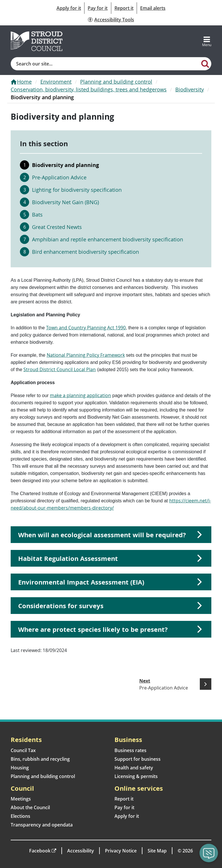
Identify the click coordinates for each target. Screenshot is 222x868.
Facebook (40, 851)
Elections (20, 816)
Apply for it (69, 8)
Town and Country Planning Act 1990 (86, 328)
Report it (124, 8)
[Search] (205, 63)
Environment (56, 82)
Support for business (138, 759)
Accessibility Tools (114, 20)
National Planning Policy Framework (86, 355)
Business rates (130, 750)
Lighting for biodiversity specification (77, 190)
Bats (37, 215)
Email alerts (153, 8)
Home (24, 82)
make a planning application (80, 395)
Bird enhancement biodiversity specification (85, 252)
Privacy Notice (121, 851)
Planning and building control (116, 82)
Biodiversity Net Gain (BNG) (65, 202)
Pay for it (98, 8)
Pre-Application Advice (59, 177)
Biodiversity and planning (65, 165)
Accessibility (81, 851)
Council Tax (23, 750)
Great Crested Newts (57, 227)
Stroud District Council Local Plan (60, 369)
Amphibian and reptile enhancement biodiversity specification (108, 239)
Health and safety (134, 768)
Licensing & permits (136, 776)
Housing (20, 768)
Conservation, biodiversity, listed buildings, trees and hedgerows (89, 89)
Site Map (157, 851)
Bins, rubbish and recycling (40, 759)
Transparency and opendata (42, 825)
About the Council (30, 807)
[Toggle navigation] (207, 41)
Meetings (21, 799)
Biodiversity (190, 89)
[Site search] (105, 64)
